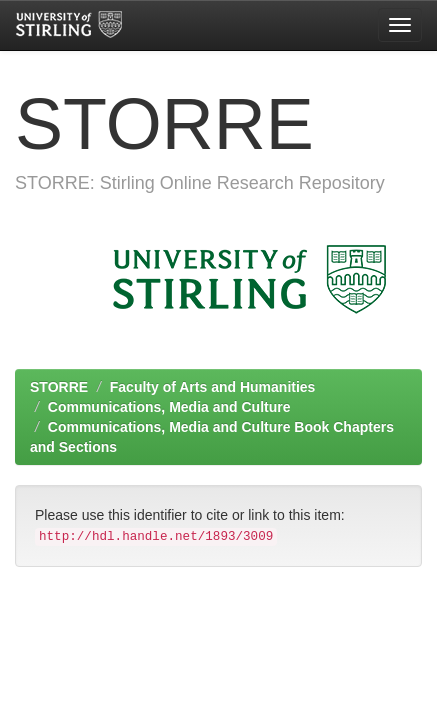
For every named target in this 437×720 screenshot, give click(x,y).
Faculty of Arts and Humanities (213, 387)
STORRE (59, 387)
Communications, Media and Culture (169, 407)
